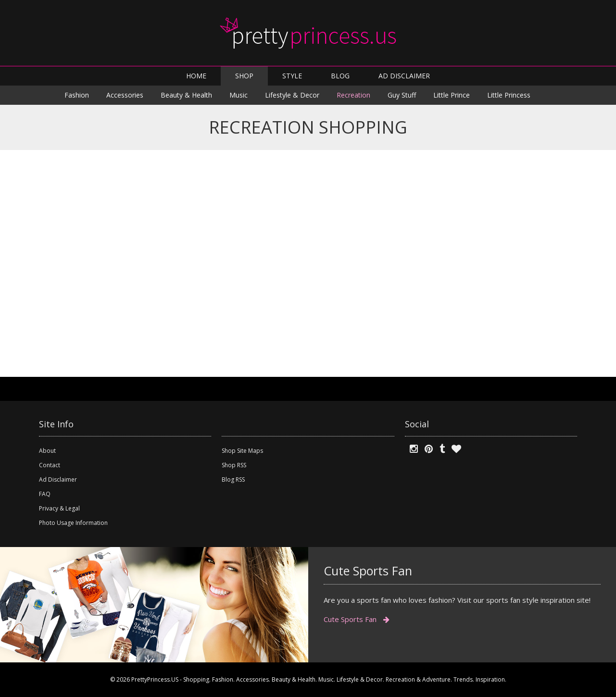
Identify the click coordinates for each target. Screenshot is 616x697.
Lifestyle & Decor (292, 95)
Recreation (353, 95)
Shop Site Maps (242, 451)
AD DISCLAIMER (404, 76)
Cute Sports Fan (357, 619)
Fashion (77, 95)
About (47, 451)
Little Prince (452, 95)
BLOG (340, 76)
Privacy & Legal (59, 508)
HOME (196, 76)
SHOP (244, 76)
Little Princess (509, 95)
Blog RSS (233, 479)
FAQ (45, 494)
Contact (50, 465)
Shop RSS (234, 465)
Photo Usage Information (73, 523)
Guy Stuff (402, 95)
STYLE (292, 76)
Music (239, 95)
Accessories (125, 95)
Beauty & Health (186, 95)
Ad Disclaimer (58, 479)
